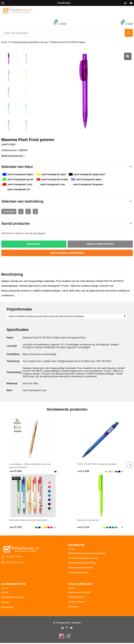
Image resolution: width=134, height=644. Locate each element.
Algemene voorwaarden (80, 593)
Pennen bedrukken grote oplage (84, 559)
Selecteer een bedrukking (22, 201)
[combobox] (63, 33)
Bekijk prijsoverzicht (13, 156)
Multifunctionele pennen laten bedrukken (88, 554)
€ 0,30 (16, 527)
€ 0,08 (16, 471)
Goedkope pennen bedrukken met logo (30, 42)
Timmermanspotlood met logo (84, 564)
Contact (5, 593)
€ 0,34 (83, 527)
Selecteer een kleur (17, 167)
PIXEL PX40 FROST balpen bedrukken (98, 464)
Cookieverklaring (77, 598)
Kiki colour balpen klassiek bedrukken (30, 520)
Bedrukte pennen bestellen (81, 568)
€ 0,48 (83, 471)
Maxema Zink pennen (89, 520)
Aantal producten (16, 224)
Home (4, 42)
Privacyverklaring (77, 603)
